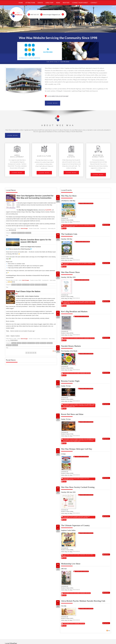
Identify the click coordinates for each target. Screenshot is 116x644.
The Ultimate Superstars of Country (75, 525)
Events (72, 225)
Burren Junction (21, 233)
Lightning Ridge (74, 405)
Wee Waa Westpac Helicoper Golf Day (77, 449)
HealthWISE (48, 210)
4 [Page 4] (33, 353)
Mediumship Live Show (71, 564)
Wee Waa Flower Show (70, 272)
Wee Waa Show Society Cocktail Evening (78, 487)
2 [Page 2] (29, 353)
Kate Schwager (24, 228)
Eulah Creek (83, 263)
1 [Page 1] (26, 353)
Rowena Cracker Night (70, 381)
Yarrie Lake (72, 226)
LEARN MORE (53, 103)
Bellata (76, 302)
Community (28, 233)
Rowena (82, 303)
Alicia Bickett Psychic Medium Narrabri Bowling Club (83, 601)
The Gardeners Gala (69, 234)
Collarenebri (88, 404)
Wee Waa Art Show (69, 196)
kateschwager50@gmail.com (52, 15)
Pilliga (91, 225)
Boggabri (14, 343)
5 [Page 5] (35, 353)
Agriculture (9, 345)
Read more (106, 225)
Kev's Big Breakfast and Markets (74, 311)
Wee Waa (14, 233)
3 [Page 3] (31, 353)
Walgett (32, 285)
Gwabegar (66, 303)
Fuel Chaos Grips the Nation (28, 291)
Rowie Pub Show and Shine (72, 414)
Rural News (38, 285)
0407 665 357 (35, 15)
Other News (43, 343)
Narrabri (14, 285)
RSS (54, 351)
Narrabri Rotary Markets (71, 346)
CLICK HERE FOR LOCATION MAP (58, 96)
